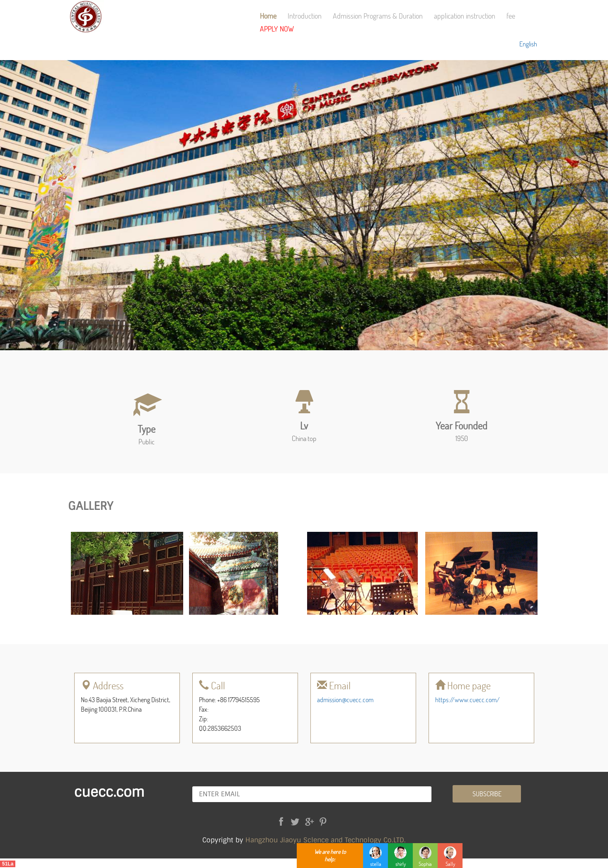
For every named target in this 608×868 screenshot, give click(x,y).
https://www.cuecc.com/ (468, 699)
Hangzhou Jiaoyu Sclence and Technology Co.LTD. (326, 840)
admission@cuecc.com (345, 699)
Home (268, 16)
